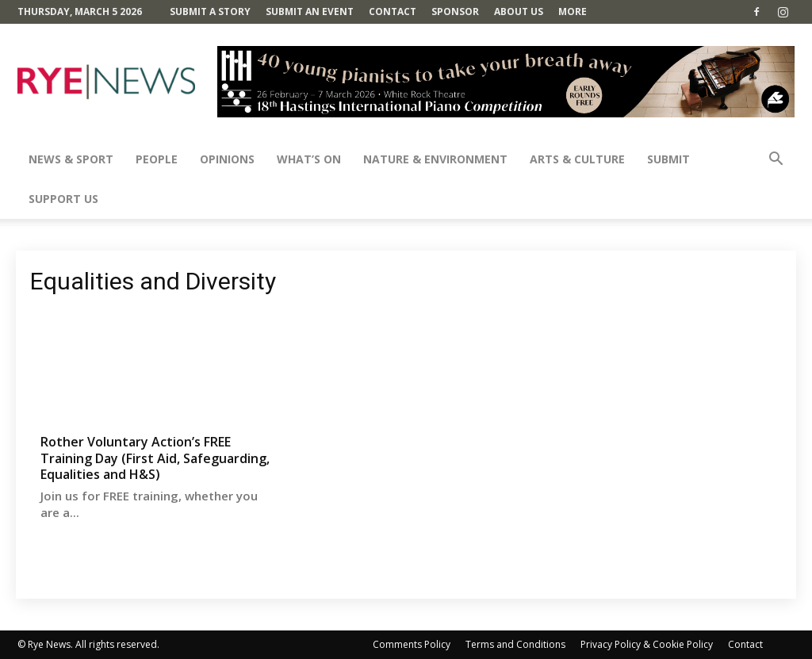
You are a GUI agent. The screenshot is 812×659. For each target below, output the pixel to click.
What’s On (309, 159)
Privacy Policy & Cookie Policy (647, 644)
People (157, 159)
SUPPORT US (63, 199)
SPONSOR (455, 11)
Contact (393, 11)
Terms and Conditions (515, 644)
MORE (573, 11)
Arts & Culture (577, 159)
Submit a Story (210, 11)
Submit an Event (310, 11)
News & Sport (71, 159)
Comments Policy (412, 644)
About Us (519, 11)
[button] (776, 161)
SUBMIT (668, 159)
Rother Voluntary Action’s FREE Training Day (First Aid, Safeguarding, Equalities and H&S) (155, 458)
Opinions (227, 159)
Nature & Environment (435, 159)
